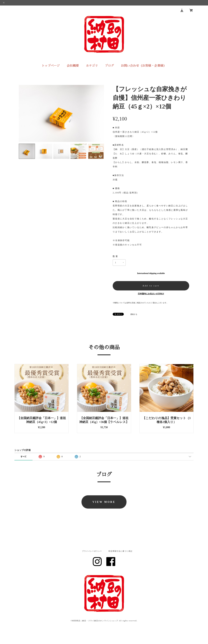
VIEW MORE (104, 502)
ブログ (109, 66)
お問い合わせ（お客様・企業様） (144, 66)
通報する (134, 314)
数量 (115, 256)
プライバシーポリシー (92, 551)
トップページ (51, 66)
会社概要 (73, 66)
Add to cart (151, 286)
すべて (24, 457)
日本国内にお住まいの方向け (151, 294)
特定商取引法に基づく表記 (120, 551)
